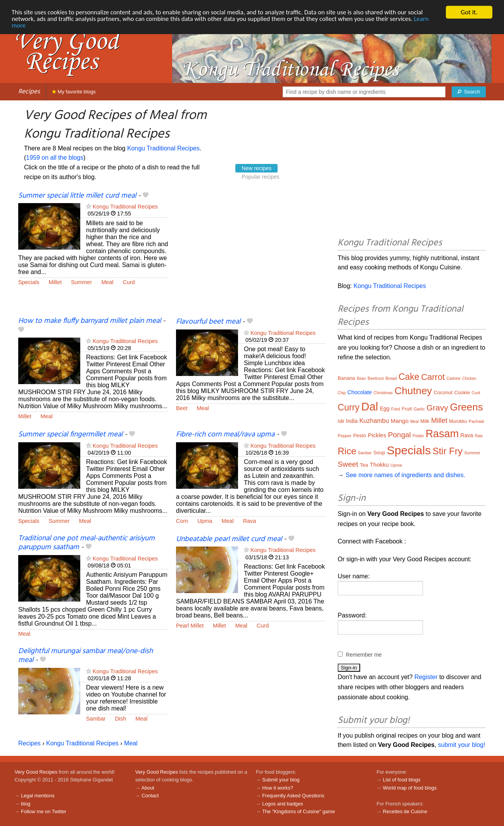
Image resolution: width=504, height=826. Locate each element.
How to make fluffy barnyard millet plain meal (90, 321)
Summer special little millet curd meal (77, 196)
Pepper (344, 436)
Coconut (443, 392)
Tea (364, 465)
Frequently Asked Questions (293, 796)
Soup (379, 453)
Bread (391, 378)
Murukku (458, 421)
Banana (346, 378)
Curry (349, 407)
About (148, 788)
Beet (182, 408)
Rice (347, 451)
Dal (370, 407)
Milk (425, 421)
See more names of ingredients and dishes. (405, 475)
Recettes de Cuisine (405, 811)
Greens (466, 407)
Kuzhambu (374, 421)
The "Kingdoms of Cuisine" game (299, 811)
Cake (409, 377)
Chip (342, 393)
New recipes (256, 168)
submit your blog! (462, 745)
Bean (361, 379)
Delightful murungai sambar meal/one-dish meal (85, 656)
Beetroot (376, 378)
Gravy (437, 408)
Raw (479, 436)
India (352, 421)
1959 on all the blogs (55, 158)
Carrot (433, 377)
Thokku (379, 465)
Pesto (360, 435)
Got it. (469, 12)
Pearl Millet (190, 626)
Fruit (407, 409)
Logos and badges (282, 804)
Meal (107, 282)
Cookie (462, 392)
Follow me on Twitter (44, 811)
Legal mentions (38, 796)
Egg (385, 409)
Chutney (413, 391)
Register (426, 677)
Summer (81, 282)
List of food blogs (402, 780)
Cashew (454, 379)
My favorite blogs (74, 92)
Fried (396, 409)
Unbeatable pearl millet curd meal (229, 539)
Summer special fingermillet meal (70, 435)
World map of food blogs (410, 788)
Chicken (469, 379)
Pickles (377, 435)
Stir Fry (448, 451)
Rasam (442, 434)
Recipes (29, 92)
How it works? (278, 788)
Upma (205, 521)
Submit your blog (281, 780)
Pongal (400, 435)
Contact (150, 796)
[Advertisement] (251, 254)
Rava (250, 521)
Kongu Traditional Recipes (163, 148)
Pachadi (476, 421)
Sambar (96, 719)
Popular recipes (260, 177)
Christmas (383, 393)
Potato (418, 436)
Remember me (364, 655)
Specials (29, 282)
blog (26, 804)
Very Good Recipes (36, 772)
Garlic (419, 409)
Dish (120, 719)
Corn (182, 521)
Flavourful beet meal (208, 322)
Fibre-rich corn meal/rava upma (225, 435)
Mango (400, 421)
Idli (341, 421)
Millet (55, 282)
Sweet (348, 464)
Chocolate (360, 392)
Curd (129, 282)
